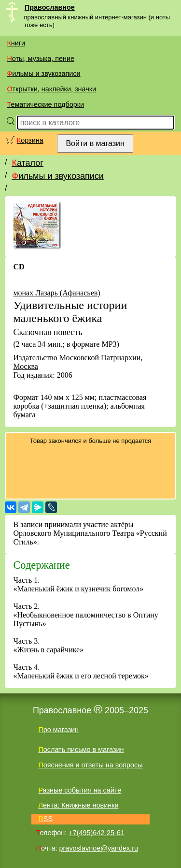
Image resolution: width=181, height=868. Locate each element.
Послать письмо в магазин (81, 750)
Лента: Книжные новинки (78, 805)
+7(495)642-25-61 (97, 833)
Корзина (30, 140)
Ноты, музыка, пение (41, 59)
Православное (50, 7)
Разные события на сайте (80, 790)
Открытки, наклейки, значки (51, 89)
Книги (16, 43)
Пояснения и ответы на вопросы (90, 765)
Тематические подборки (45, 104)
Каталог (27, 163)
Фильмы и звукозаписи (43, 74)
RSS (45, 819)
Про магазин (58, 730)
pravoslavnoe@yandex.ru (99, 848)
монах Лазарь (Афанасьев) (56, 293)
